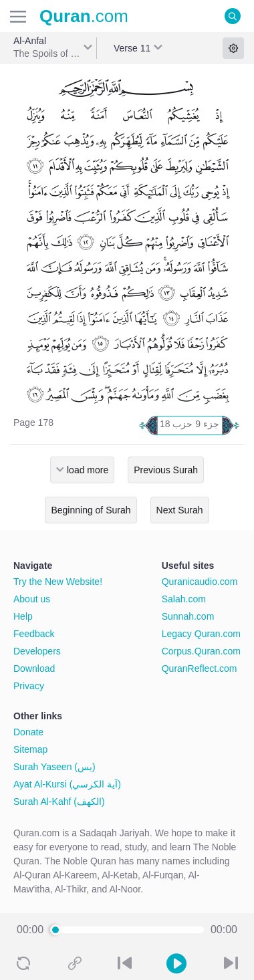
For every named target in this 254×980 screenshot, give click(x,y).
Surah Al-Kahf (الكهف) (59, 802)
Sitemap (30, 749)
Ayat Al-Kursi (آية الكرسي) (67, 784)
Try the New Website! (58, 582)
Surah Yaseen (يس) (54, 767)
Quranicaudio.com (200, 582)
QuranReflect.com (200, 668)
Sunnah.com (188, 616)
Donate (28, 732)
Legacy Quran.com (201, 634)
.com (84, 16)
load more (88, 470)
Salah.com (184, 599)
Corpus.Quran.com (201, 651)
